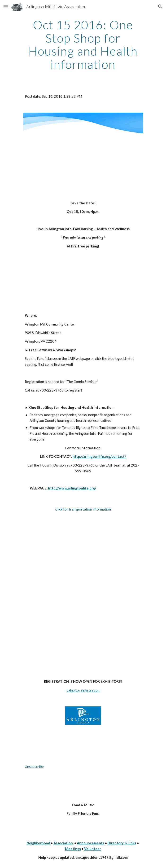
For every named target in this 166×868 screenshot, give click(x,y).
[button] (6, 7)
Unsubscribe (34, 767)
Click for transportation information (83, 509)
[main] (83, 45)
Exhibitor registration (83, 690)
